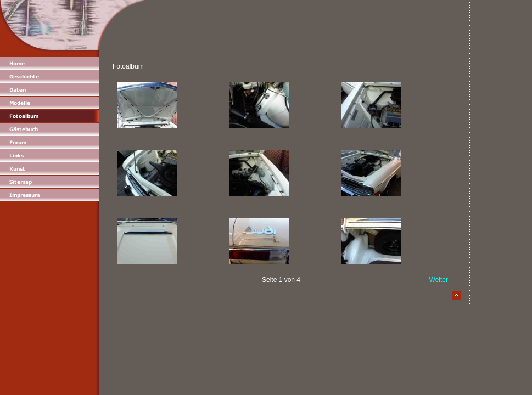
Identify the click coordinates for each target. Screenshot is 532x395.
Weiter (439, 280)
